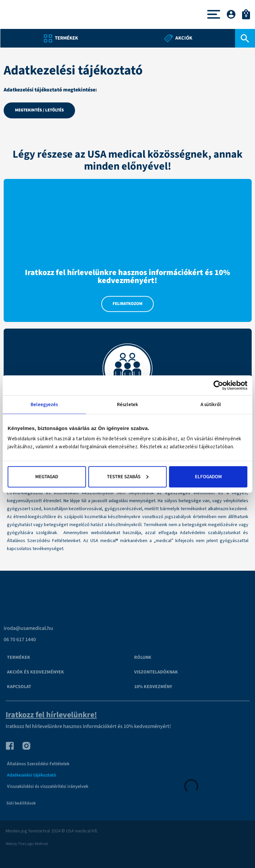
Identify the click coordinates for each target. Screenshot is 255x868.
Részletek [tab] (127, 405)
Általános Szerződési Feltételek (38, 764)
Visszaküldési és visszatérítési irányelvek (48, 787)
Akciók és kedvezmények (36, 672)
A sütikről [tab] (211, 405)
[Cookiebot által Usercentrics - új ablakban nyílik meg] (218, 385)
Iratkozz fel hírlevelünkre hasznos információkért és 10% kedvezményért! (88, 726)
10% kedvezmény (153, 687)
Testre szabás (128, 476)
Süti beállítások (21, 803)
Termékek (19, 657)
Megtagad (47, 476)
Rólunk (143, 657)
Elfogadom (208, 476)
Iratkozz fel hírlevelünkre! (51, 715)
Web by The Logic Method (27, 844)
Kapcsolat (19, 687)
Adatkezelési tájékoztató (32, 775)
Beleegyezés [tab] (44, 405)
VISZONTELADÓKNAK (156, 672)
